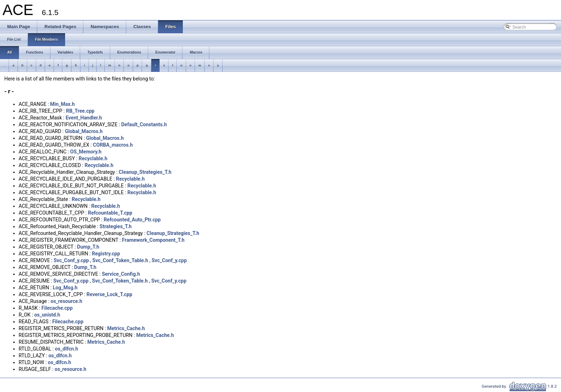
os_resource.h (66, 301)
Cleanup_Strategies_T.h (145, 172)
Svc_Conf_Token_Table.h (120, 260)
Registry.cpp (106, 254)
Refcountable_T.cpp (110, 213)
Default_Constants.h (144, 124)
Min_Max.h (62, 104)
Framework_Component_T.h (153, 240)
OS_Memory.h (86, 152)
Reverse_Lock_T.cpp (109, 294)
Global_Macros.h (84, 131)
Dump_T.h (88, 247)
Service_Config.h (121, 274)
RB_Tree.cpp (80, 111)
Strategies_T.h (116, 226)
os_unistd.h (47, 315)
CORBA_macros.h (113, 145)
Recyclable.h (93, 158)
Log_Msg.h (65, 288)
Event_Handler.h (84, 118)
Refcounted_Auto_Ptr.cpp (132, 220)
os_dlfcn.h (66, 349)
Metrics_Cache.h (126, 328)
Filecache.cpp (57, 308)
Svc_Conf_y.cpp (71, 260)
